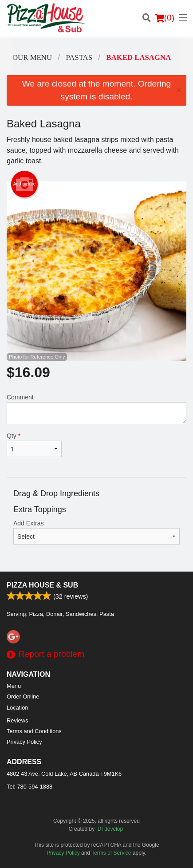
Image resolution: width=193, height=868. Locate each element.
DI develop (110, 829)
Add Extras (96, 532)
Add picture (25, 184)
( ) (165, 18)
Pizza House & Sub (42, 585)
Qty (34, 445)
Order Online (23, 696)
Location (17, 708)
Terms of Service (111, 853)
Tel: (30, 787)
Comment (96, 409)
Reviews (17, 720)
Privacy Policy (24, 742)
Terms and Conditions (34, 731)
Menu (14, 686)
